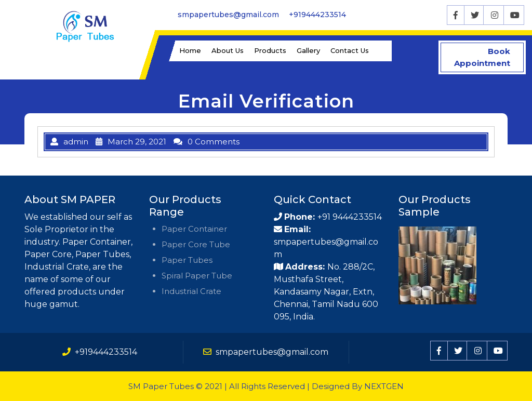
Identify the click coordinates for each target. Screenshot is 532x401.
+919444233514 (317, 15)
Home (190, 50)
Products (270, 50)
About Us (228, 50)
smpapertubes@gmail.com (228, 15)
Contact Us (350, 50)
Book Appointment (490, 57)
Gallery (308, 50)
